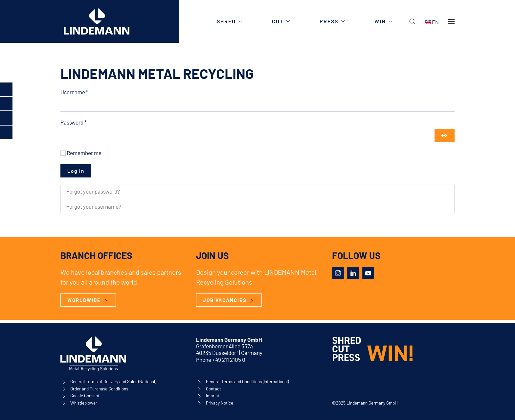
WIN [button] (383, 21)
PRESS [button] (332, 21)
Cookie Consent (85, 396)
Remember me (84, 153)
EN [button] (432, 22)
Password (74, 122)
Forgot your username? (94, 206)
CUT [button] (281, 21)
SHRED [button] (230, 21)
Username (74, 92)
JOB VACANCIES (229, 301)
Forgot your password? (93, 191)
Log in (76, 171)
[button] (412, 21)
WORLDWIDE (88, 301)
